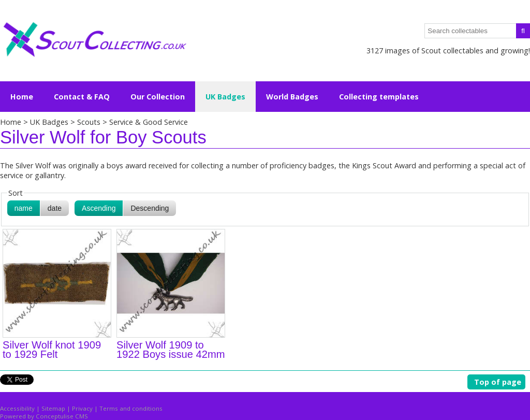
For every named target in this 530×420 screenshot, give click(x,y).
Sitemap (53, 408)
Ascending (99, 208)
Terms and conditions (131, 408)
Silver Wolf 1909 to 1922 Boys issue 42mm (171, 350)
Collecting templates (379, 97)
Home (22, 97)
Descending (150, 208)
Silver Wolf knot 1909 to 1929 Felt (52, 350)
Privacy (82, 408)
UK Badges (49, 122)
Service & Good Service (149, 122)
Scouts (90, 122)
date (55, 208)
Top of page (498, 382)
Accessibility (17, 408)
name (24, 208)
